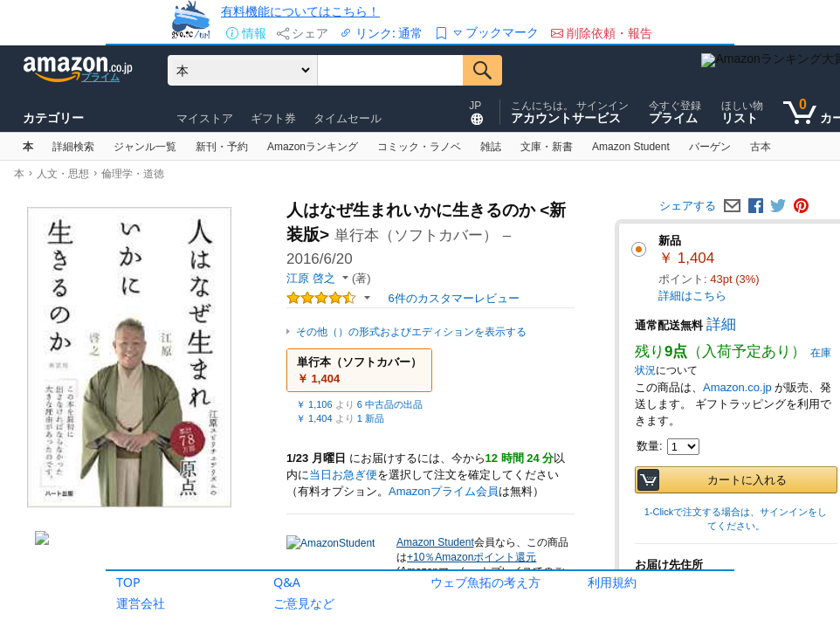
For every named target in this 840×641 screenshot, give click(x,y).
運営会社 (141, 603)
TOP (128, 582)
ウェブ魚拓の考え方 (485, 582)
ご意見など (304, 603)
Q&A (287, 582)
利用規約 (612, 582)
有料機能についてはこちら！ (300, 11)
